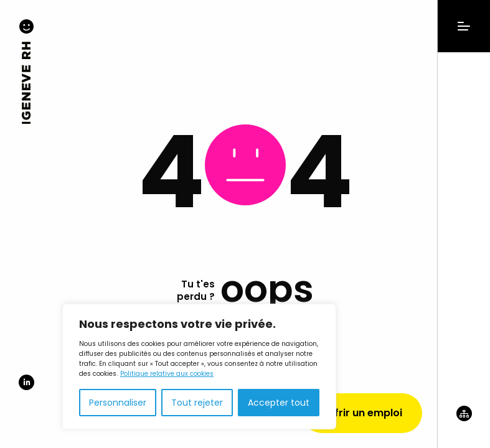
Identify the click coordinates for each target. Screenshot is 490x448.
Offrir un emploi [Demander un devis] (362, 413)
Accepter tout (279, 403)
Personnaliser (118, 403)
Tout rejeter (197, 403)
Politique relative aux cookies (167, 374)
